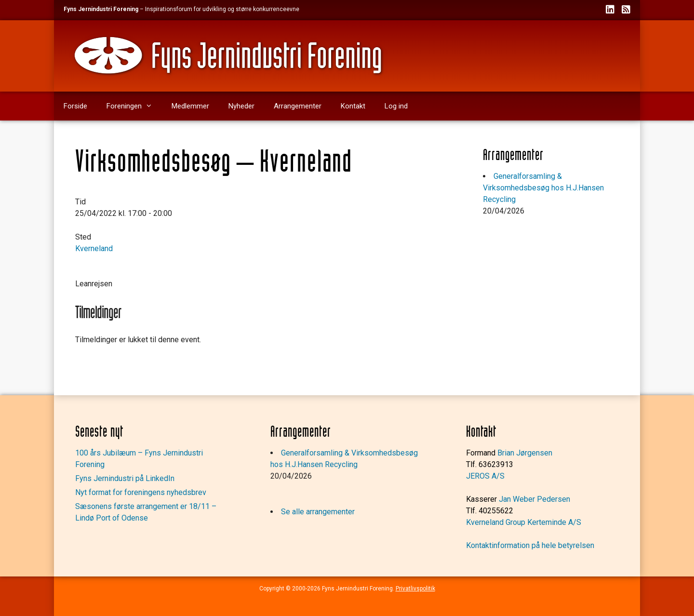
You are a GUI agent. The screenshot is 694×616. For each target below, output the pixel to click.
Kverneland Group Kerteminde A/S (524, 522)
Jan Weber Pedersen (534, 499)
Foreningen (134, 106)
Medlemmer (190, 106)
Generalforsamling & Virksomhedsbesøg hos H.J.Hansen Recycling (543, 188)
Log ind (396, 106)
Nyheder (241, 106)
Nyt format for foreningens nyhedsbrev (141, 492)
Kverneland (94, 248)
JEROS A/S (485, 476)
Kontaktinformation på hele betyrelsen (530, 545)
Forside (75, 106)
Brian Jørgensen (525, 453)
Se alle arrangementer (318, 512)
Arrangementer (298, 106)
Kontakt (353, 106)
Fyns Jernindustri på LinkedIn (125, 478)
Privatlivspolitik (415, 589)
